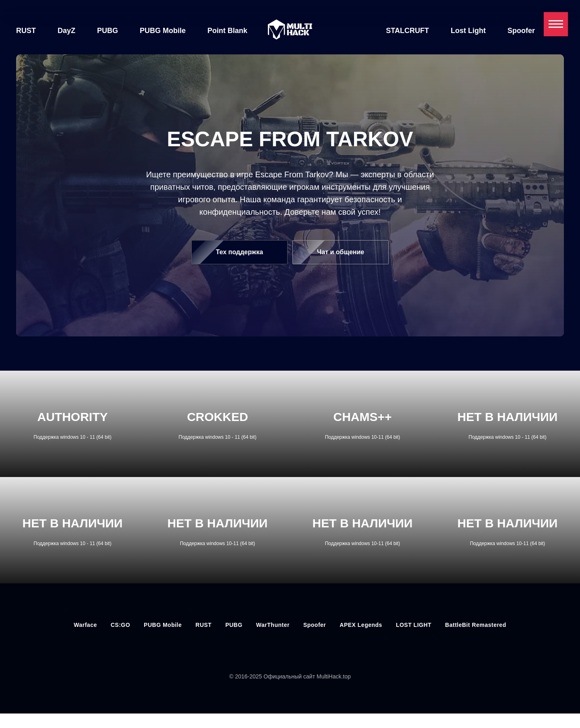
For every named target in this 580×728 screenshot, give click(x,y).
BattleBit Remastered (476, 625)
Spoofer (521, 31)
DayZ (66, 31)
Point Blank (227, 31)
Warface (85, 625)
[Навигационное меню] (556, 24)
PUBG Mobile (163, 31)
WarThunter (273, 625)
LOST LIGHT (414, 625)
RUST (26, 31)
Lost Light (468, 31)
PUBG (108, 31)
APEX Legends (361, 625)
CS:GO (120, 625)
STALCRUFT (407, 31)
